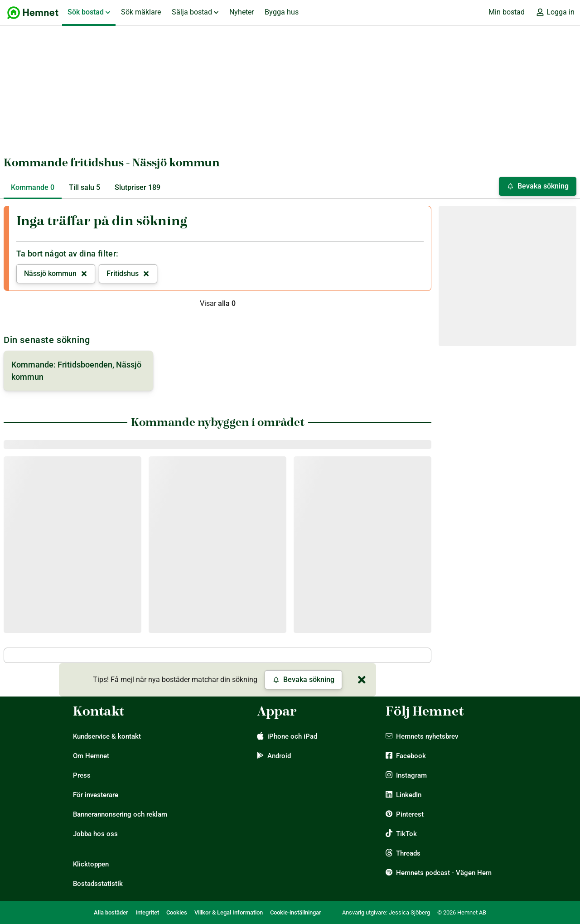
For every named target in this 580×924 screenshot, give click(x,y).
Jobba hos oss (95, 834)
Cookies (177, 912)
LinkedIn (409, 795)
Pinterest (410, 814)
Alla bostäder (111, 912)
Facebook (411, 756)
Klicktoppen (91, 864)
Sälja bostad (195, 12)
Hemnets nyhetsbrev (427, 736)
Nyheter (242, 12)
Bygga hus (282, 12)
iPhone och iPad (292, 736)
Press (82, 775)
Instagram (411, 775)
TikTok (406, 834)
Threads (408, 853)
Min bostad (507, 12)
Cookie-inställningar (296, 912)
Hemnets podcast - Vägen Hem (444, 873)
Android (279, 756)
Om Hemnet (91, 756)
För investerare (96, 795)
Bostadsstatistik (98, 884)
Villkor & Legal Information (229, 912)
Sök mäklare (141, 12)
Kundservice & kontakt (107, 736)
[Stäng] (362, 680)
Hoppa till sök (7, 0)
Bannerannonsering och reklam (120, 814)
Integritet (147, 912)
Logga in (555, 12)
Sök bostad (89, 12)
